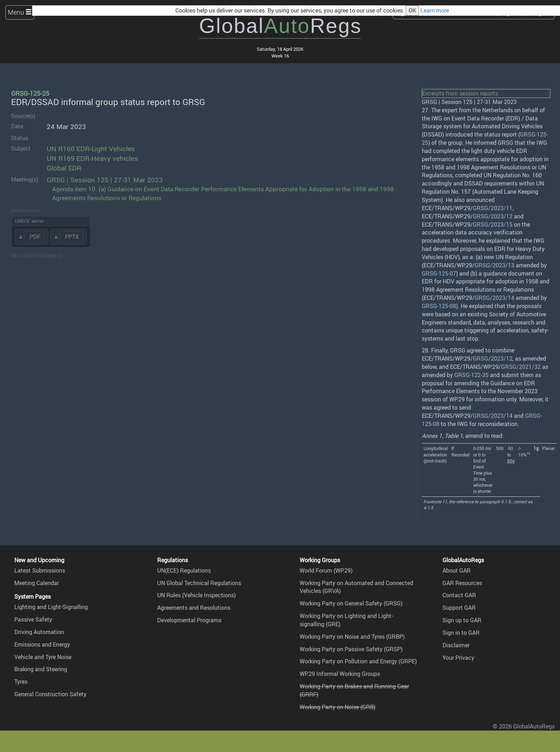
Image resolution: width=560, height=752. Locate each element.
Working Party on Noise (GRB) (337, 707)
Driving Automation (39, 632)
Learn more (435, 10)
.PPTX (71, 237)
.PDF (34, 237)
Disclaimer (456, 645)
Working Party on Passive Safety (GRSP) (351, 649)
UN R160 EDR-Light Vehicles (91, 149)
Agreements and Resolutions (194, 608)
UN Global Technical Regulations (199, 583)
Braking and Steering (41, 669)
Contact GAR (459, 595)
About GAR (457, 570)
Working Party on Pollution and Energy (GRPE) (358, 661)
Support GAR (459, 608)
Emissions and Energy (42, 644)
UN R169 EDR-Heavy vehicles (92, 158)
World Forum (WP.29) (326, 570)
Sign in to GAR (461, 633)
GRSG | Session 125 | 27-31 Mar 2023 (105, 180)
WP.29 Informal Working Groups (340, 674)
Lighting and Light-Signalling (51, 607)
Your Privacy (458, 658)
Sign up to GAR (462, 620)
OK (412, 10)
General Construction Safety (50, 694)
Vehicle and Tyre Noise (43, 657)
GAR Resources (462, 583)
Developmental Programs (189, 620)
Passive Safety (33, 619)
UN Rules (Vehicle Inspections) (196, 595)
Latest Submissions (40, 570)
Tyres (21, 682)
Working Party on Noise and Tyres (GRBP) (352, 637)
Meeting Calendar (37, 583)
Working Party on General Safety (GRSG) (351, 603)
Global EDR (64, 168)
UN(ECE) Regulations (184, 570)
